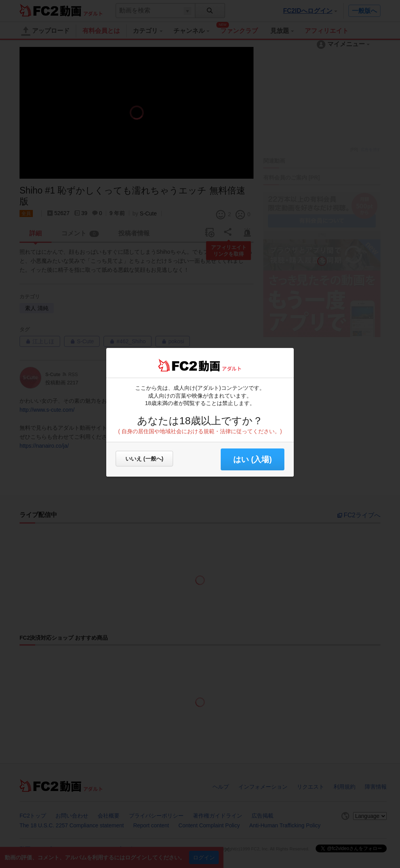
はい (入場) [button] (253, 459)
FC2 (178, 365)
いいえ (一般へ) (144, 459)
